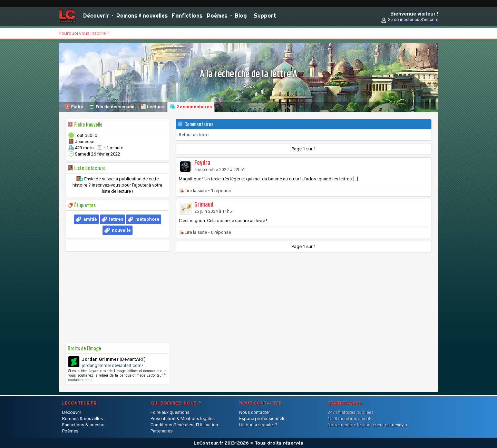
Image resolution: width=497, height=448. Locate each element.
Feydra (202, 163)
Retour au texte (194, 135)
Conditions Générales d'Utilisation (184, 425)
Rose (248, 86)
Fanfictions (187, 17)
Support (265, 17)
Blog (241, 17)
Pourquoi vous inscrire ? (84, 33)
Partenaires (162, 431)
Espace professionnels (262, 419)
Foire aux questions (170, 412)
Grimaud (204, 205)
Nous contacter (255, 412)
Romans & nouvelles (142, 17)
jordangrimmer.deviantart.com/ (113, 365)
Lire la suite (196, 191)
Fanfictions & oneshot (84, 425)
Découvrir (96, 17)
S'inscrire (429, 21)
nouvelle (121, 230)
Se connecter (401, 21)
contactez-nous (80, 380)
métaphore (147, 219)
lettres (116, 219)
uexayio (400, 425)
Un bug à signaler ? (258, 425)
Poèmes (217, 17)
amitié (90, 219)
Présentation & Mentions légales (183, 419)
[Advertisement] (117, 297)
